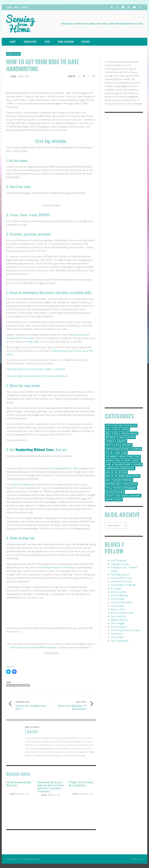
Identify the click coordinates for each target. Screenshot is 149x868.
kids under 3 (34, 342)
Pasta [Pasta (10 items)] (134, 484)
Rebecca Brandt (119, 620)
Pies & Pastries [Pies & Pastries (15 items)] (114, 488)
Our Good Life (118, 616)
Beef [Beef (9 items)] (121, 425)
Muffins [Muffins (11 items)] (110, 484)
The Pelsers (117, 634)
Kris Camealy (117, 599)
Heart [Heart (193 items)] (128, 461)
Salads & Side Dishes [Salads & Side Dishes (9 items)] (117, 496)
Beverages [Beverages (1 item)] (131, 425)
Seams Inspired (119, 627)
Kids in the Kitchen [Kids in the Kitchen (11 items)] (116, 472)
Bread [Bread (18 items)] (134, 433)
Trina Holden (117, 637)
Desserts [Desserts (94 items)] (126, 449)
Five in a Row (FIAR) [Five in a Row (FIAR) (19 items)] (116, 453)
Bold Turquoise (119, 561)
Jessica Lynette (118, 592)
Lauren (13, 76)
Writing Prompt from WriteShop (59, 567)
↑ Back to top (137, 859)
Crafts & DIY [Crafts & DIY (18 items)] (113, 445)
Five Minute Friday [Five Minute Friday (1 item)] (116, 457)
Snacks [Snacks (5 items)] (109, 499)
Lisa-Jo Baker (117, 606)
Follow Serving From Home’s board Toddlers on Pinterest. (36, 369)
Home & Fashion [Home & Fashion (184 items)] (114, 464)
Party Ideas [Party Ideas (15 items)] (123, 484)
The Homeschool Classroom (125, 630)
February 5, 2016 (86, 794)
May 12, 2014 (24, 76)
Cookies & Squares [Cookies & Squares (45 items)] (116, 441)
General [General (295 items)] (110, 461)
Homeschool (13, 54)
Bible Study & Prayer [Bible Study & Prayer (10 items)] (117, 433)
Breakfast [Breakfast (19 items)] (111, 437)
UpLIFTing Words (120, 641)
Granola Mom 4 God (121, 578)
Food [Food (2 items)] (137, 457)
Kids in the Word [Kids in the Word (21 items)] (115, 476)
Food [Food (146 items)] (130, 457)
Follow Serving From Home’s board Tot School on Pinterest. (37, 376)
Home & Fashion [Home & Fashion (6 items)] (133, 464)
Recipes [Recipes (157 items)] (110, 492)
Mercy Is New (118, 609)
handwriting (12, 685)
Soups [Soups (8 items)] (119, 499)
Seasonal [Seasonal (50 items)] (136, 496)
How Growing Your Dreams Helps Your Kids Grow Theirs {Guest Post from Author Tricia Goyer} (51, 787)
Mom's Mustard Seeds (122, 613)
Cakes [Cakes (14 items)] (122, 437)
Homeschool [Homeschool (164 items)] (128, 468)
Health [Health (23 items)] (120, 461)
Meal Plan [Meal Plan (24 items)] (111, 480)
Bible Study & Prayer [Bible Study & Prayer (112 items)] (117, 429)
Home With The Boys (121, 581)
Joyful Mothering (119, 595)
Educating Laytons (120, 574)
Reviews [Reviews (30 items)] (120, 492)
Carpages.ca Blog (120, 564)
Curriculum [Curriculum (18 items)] (112, 449)
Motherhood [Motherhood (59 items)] (125, 480)
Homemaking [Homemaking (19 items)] (112, 468)
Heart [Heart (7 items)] (137, 461)
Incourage (116, 588)
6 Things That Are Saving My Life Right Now (81, 784)
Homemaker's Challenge (123, 585)
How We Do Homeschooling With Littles (19, 784)
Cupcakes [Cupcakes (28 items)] (127, 445)
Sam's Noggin (118, 623)
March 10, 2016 (54, 795)
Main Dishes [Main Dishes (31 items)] (133, 476)
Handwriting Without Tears (35, 449)
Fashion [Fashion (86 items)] (137, 449)
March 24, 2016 (23, 794)
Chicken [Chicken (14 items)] (131, 437)
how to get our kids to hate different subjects (33, 647)
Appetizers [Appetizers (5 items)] (112, 425)
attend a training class (24, 484)
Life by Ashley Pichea (121, 602)
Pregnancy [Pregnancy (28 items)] (130, 488)
